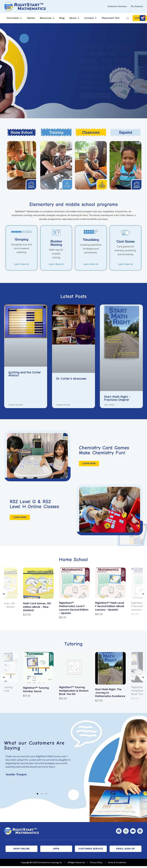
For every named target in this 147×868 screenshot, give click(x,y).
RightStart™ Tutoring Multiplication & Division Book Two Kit (73, 691)
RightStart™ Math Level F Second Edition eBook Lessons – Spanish (109, 606)
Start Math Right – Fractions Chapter (117, 398)
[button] (4, 594)
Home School (21, 132)
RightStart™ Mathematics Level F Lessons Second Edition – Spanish (73, 608)
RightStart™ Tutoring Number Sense (35, 689)
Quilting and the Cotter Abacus (25, 374)
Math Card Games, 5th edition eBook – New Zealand (36, 607)
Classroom (91, 132)
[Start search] (128, 19)
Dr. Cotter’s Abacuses (71, 379)
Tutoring (56, 132)
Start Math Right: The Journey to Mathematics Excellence (109, 693)
